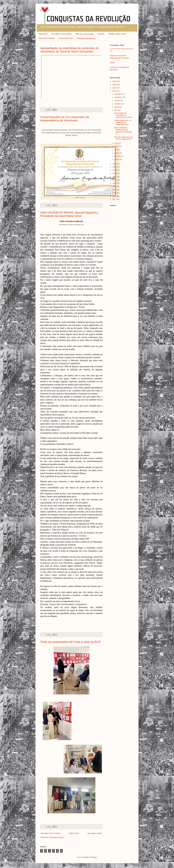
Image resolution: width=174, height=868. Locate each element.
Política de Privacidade (47, 38)
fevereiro (118, 156)
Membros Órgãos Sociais (117, 34)
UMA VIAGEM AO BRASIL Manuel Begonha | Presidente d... (123, 131)
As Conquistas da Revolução (62, 34)
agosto (117, 107)
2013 (115, 193)
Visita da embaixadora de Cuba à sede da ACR (70, 642)
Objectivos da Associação (84, 34)
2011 (115, 200)
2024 (115, 88)
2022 (115, 164)
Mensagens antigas (95, 833)
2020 (115, 170)
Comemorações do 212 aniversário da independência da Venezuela (65, 119)
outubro (117, 101)
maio (116, 146)
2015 (115, 187)
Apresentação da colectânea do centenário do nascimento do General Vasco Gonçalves (70, 50)
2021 (115, 167)
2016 (115, 183)
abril (116, 150)
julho (116, 110)
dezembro (118, 94)
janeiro (117, 159)
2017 (115, 180)
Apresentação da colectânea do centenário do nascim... (124, 115)
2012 (115, 196)
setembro (118, 104)
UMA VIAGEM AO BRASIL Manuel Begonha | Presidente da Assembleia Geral (69, 214)
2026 (115, 81)
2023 (115, 91)
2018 (115, 177)
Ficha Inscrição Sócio (66, 38)
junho (117, 143)
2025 (115, 85)
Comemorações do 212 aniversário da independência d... (123, 122)
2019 (115, 173)
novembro (118, 97)
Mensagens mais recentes (51, 833)
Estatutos (101, 34)
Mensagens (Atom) (57, 837)
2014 (115, 190)
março (117, 153)
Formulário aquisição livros (86, 38)
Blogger (94, 857)
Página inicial (43, 34)
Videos (112, 63)
